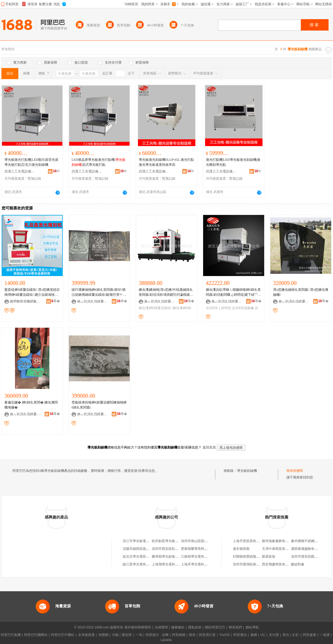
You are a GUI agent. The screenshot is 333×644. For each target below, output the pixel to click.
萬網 (254, 635)
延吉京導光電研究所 (138, 557)
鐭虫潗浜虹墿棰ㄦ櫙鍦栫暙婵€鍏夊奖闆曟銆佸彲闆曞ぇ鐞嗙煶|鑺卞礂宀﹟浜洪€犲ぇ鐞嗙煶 (234, 292)
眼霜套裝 (269, 557)
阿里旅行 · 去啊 (157, 635)
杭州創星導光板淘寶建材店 (172, 541)
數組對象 (298, 564)
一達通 (325, 635)
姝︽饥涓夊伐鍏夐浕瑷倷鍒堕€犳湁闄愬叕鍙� (92, 301)
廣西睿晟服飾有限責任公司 (311, 549)
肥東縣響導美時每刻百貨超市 (203, 549)
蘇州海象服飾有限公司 (279, 541)
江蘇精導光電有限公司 (198, 557)
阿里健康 (309, 635)
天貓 (115, 635)
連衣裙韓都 (241, 549)
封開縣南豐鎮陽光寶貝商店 (253, 557)
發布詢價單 (295, 471)
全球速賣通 (86, 635)
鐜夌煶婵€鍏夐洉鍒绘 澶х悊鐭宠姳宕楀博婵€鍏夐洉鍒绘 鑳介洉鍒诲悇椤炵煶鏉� (32, 292)
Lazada (166, 640)
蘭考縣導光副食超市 (167, 557)
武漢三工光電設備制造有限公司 (20, 171)
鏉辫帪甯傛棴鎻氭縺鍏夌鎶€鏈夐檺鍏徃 (25, 301)
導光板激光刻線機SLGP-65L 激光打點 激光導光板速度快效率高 (166, 162)
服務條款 (178, 627)
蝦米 (192, 635)
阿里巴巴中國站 (63, 635)
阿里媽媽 (179, 635)
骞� (56, 301)
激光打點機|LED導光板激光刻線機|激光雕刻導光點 (233, 162)
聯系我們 (235, 627)
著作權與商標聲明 (138, 627)
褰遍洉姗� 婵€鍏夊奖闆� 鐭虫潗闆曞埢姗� (31, 405)
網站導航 (252, 627)
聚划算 (127, 635)
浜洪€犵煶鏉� (243, 308)
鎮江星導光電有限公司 (139, 564)
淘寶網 (103, 635)
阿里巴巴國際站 (36, 635)
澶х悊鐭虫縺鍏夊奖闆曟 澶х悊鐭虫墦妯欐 (301, 292)
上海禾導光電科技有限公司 (201, 564)
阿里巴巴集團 (11, 635)
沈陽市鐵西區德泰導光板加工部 (146, 549)
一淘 (139, 635)
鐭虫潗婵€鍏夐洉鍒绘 (155, 308)
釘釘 (296, 635)
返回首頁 (209, 447)
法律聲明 (161, 627)
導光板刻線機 (247, 471)
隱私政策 (195, 627)
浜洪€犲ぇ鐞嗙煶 (219, 308)
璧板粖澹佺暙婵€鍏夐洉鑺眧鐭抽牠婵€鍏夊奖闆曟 (99, 405)
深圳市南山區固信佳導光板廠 (203, 541)
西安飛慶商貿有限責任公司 (282, 564)
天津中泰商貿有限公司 (279, 549)
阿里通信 (240, 635)
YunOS (224, 635)
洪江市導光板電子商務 (139, 541)
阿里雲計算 (207, 635)
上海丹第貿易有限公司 (249, 541)
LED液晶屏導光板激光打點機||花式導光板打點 (99, 162)
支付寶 (274, 635)
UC (263, 635)
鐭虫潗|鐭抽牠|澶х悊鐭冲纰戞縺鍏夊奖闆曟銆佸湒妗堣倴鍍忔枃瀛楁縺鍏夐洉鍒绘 (166, 292)
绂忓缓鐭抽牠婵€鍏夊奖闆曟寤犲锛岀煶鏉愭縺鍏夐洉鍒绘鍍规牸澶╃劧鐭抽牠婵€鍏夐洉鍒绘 (99, 292)
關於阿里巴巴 (215, 627)
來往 (286, 635)
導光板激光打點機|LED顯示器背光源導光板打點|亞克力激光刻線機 (31, 162)
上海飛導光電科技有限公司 (172, 564)
